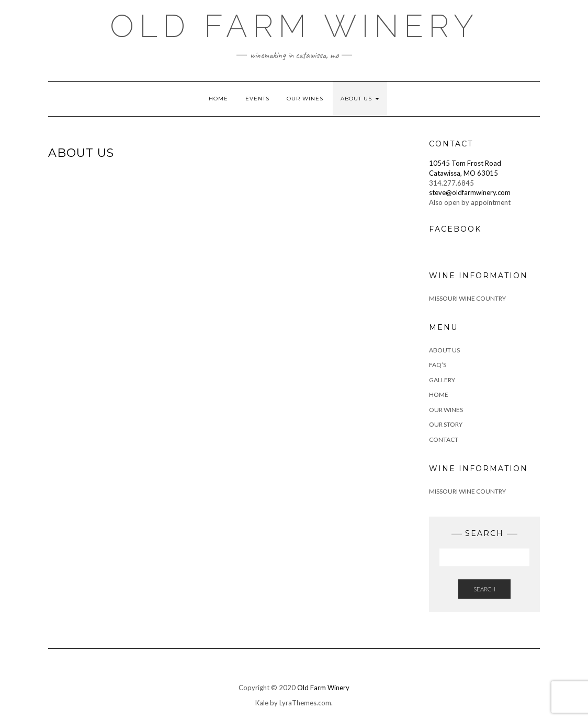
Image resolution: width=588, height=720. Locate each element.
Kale (262, 703)
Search (484, 589)
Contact (444, 439)
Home (218, 99)
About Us (360, 99)
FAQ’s (438, 365)
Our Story (446, 424)
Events (257, 99)
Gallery (442, 380)
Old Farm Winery (294, 26)
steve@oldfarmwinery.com (470, 192)
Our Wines (305, 99)
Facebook (455, 229)
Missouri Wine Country (467, 298)
